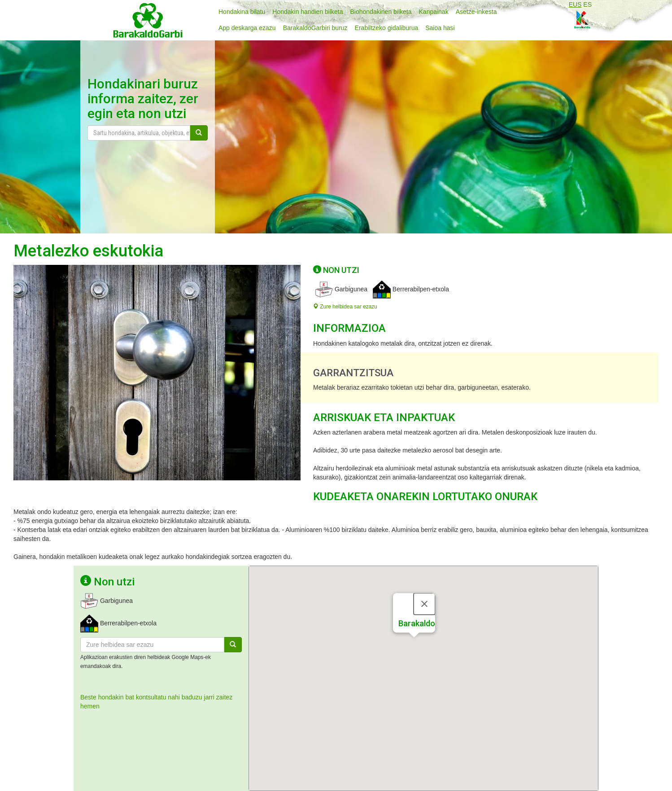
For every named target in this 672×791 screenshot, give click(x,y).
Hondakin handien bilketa (308, 12)
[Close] (424, 603)
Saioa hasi (440, 28)
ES (587, 4)
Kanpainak (434, 12)
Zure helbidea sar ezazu (345, 307)
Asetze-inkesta (476, 12)
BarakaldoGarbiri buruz (315, 28)
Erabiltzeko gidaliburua (387, 28)
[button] (414, 645)
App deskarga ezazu (247, 28)
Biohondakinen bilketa (381, 12)
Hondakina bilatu (242, 12)
